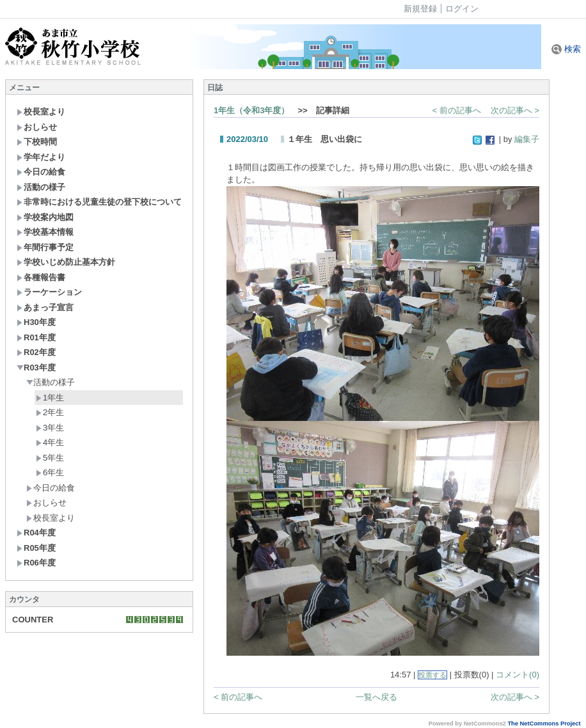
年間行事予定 (45, 247)
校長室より (41, 112)
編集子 (527, 139)
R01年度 (36, 337)
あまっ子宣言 (45, 307)
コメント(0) (518, 675)
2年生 (50, 412)
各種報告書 (41, 277)
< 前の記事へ (457, 110)
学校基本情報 (45, 232)
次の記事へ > (515, 110)
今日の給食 (41, 172)
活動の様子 (41, 187)
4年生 (50, 442)
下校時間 (37, 142)
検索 (566, 49)
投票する (432, 675)
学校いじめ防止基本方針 (66, 262)
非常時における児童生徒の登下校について (99, 202)
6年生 (50, 472)
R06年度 (36, 563)
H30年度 (36, 322)
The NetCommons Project (544, 724)
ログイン (462, 9)
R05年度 (36, 548)
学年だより (41, 157)
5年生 (50, 458)
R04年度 (36, 533)
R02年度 (36, 352)
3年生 (50, 428)
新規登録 (420, 9)
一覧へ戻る (376, 697)
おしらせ (37, 127)
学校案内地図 (45, 217)
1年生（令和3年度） (251, 110)
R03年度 (36, 368)
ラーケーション (49, 292)
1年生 (50, 398)
